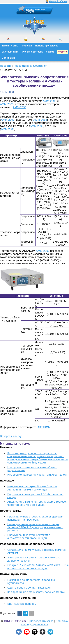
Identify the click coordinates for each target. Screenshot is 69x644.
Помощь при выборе (47, 46)
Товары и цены (10, 46)
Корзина (30, 10)
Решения (27, 46)
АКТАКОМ (44, 427)
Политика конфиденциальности (44, 623)
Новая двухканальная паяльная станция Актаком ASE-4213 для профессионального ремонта (35, 527)
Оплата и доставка (32, 52)
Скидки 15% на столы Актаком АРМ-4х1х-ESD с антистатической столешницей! (38, 567)
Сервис (50, 52)
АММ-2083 (7, 104)
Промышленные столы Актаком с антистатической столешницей (29, 536)
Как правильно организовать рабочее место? (36, 592)
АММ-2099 (49, 101)
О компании (8, 58)
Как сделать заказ (42, 621)
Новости (62, 52)
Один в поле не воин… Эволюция (29, 588)
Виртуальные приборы (22, 604)
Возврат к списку (11, 436)
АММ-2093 (20, 107)
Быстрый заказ (10, 52)
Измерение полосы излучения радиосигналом (37, 475)
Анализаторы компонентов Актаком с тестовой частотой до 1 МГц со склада (37, 503)
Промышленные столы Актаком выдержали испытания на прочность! (35, 518)
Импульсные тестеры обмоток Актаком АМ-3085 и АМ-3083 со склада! (32, 488)
